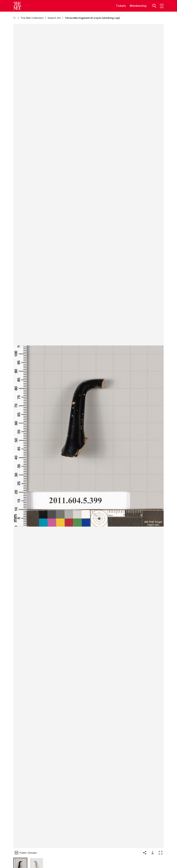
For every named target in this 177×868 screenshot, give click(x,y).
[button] (155, 6)
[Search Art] (54, 18)
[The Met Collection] (32, 18)
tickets (121, 6)
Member (135, 6)
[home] (15, 18)
